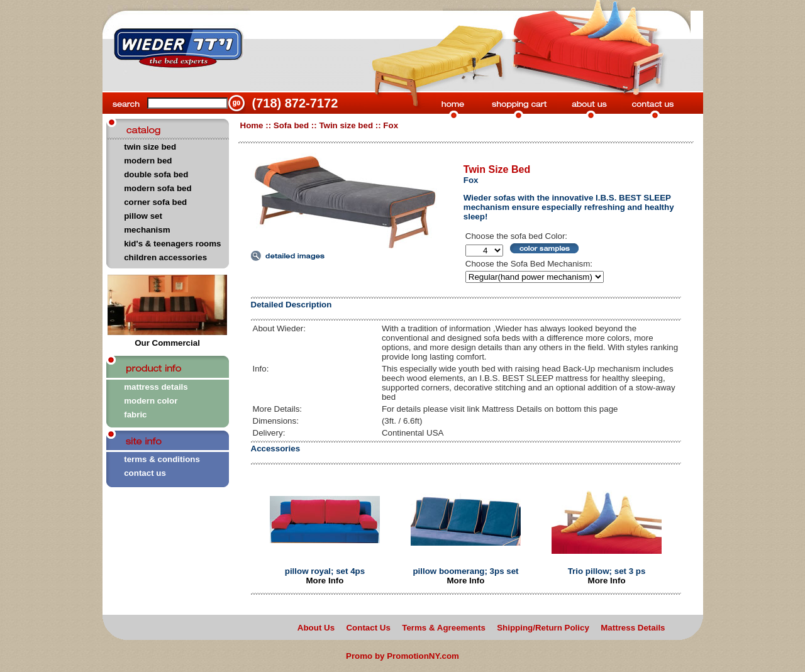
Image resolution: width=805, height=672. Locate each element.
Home (252, 125)
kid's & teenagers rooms (172, 244)
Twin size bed (346, 125)
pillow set (143, 216)
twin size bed (150, 147)
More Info (325, 581)
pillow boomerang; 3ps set (465, 571)
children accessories (165, 257)
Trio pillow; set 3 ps (607, 571)
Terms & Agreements (444, 628)
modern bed (148, 161)
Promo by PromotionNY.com (402, 656)
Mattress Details (633, 628)
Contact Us (368, 628)
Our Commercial (167, 339)
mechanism (147, 230)
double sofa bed (156, 174)
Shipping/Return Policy (543, 628)
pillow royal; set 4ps (325, 571)
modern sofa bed (158, 188)
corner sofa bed (155, 202)
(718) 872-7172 (295, 103)
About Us (316, 628)
